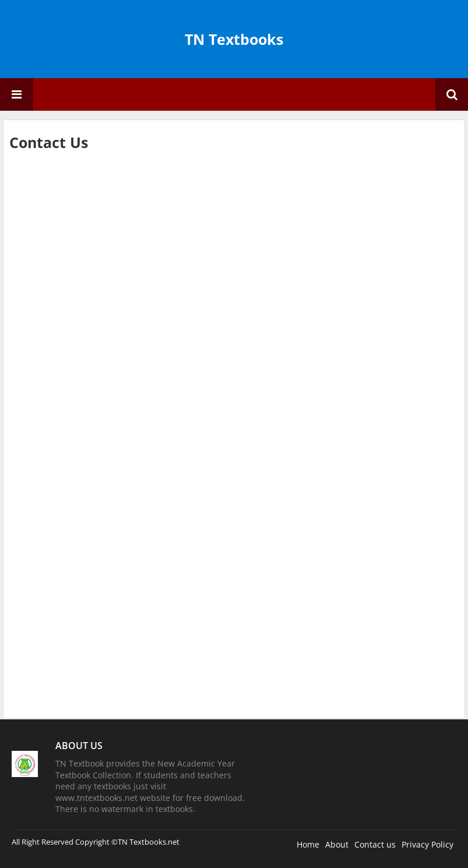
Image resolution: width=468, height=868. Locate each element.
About (337, 844)
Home (308, 844)
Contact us (375, 844)
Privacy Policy (427, 844)
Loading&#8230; (196, 429)
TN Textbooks (234, 39)
